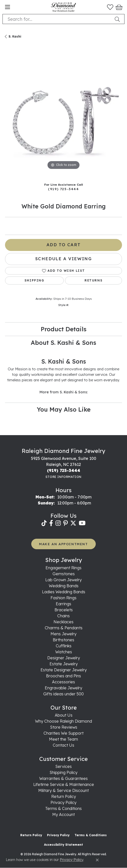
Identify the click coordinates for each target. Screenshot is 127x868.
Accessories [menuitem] (63, 682)
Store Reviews (64, 727)
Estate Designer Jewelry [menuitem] (64, 670)
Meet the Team (63, 739)
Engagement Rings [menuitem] (63, 568)
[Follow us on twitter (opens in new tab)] (73, 523)
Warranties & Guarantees (63, 778)
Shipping (34, 280)
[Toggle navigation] (7, 7)
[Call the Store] (64, 470)
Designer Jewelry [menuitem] (64, 658)
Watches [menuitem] (64, 652)
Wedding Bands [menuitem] (64, 586)
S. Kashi (15, 36)
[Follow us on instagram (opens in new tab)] (58, 523)
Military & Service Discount (63, 790)
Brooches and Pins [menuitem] (63, 676)
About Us (64, 715)
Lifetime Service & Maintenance (64, 784)
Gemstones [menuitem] (64, 574)
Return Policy (64, 796)
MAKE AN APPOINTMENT (63, 544)
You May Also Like (64, 409)
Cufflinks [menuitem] (64, 646)
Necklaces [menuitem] (63, 622)
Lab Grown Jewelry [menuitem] (63, 580)
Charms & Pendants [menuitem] (64, 628)
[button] (110, 7)
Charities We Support (63, 733)
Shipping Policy (63, 772)
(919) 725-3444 (63, 189)
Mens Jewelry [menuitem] (63, 634)
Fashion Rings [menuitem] (63, 598)
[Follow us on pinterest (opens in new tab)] (65, 523)
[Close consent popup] (97, 860)
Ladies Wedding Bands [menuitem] (64, 592)
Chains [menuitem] (63, 616)
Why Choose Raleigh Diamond (63, 721)
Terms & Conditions (63, 808)
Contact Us (63, 745)
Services (63, 766)
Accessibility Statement (63, 845)
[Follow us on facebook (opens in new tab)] (51, 523)
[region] (63, 112)
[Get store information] (63, 477)
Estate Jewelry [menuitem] (64, 664)
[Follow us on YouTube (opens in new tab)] (82, 523)
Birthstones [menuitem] (63, 640)
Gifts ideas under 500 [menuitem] (63, 694)
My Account (63, 814)
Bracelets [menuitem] (64, 610)
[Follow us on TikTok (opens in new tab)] (44, 523)
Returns (93, 280)
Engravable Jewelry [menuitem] (63, 688)
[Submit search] (118, 19)
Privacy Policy (63, 802)
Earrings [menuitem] (63, 604)
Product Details (64, 329)
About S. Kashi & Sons (63, 343)
